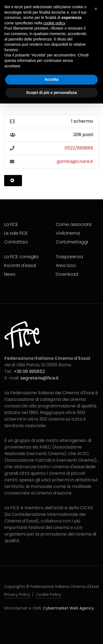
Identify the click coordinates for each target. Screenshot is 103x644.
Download (67, 274)
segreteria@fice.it (40, 378)
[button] (96, 9)
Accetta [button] (51, 79)
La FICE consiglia (21, 257)
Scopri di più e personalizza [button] (51, 93)
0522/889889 (79, 148)
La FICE (11, 224)
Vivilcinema (68, 233)
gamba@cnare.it (75, 161)
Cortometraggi (72, 242)
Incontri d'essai (20, 265)
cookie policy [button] (54, 23)
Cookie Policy (48, 594)
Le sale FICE (16, 233)
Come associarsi (74, 224)
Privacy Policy (17, 594)
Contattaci (16, 242)
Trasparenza (69, 257)
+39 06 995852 (29, 371)
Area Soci (66, 265)
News (10, 274)
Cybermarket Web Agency (68, 608)
